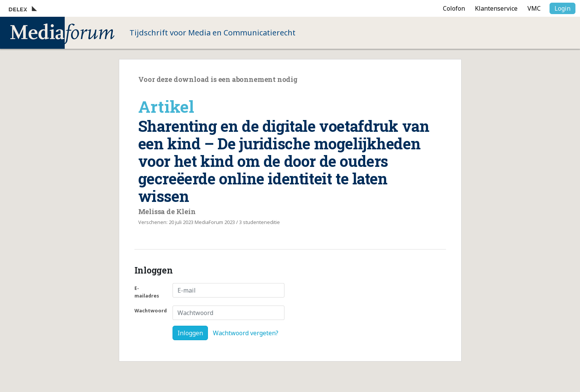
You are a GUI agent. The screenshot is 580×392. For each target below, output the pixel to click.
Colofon (454, 8)
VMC (534, 8)
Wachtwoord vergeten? (246, 333)
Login (562, 8)
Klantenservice (496, 8)
